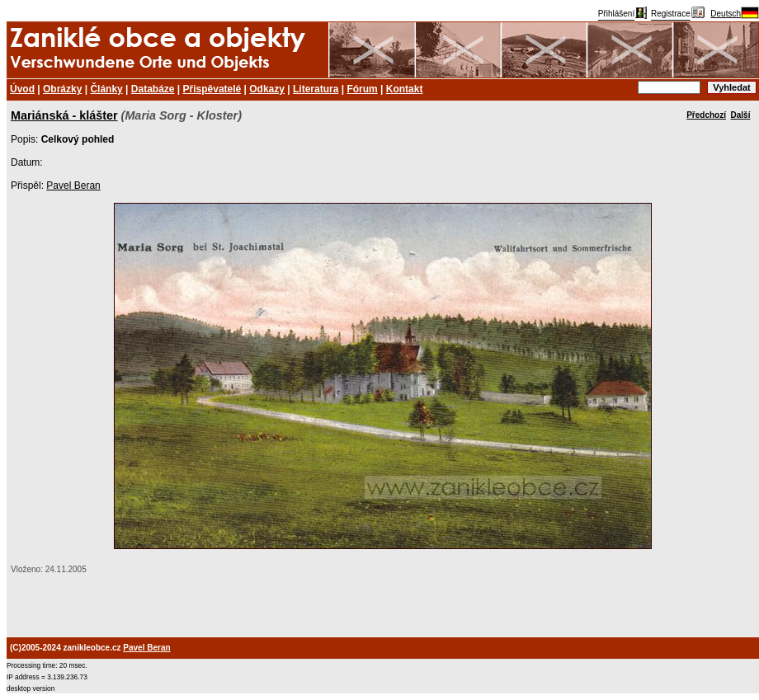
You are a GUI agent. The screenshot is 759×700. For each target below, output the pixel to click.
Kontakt (405, 89)
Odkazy (267, 89)
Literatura (316, 89)
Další (741, 115)
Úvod (22, 89)
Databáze (153, 89)
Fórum (362, 89)
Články (106, 89)
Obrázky (62, 89)
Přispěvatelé (212, 89)
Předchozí (706, 115)
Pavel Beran (73, 186)
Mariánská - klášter (64, 115)
